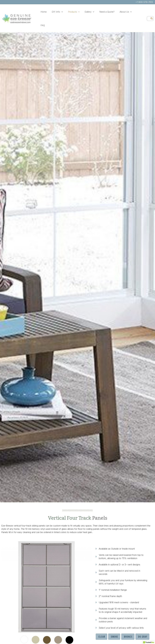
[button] (60, 12)
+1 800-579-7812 (144, 2)
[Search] (152, 12)
